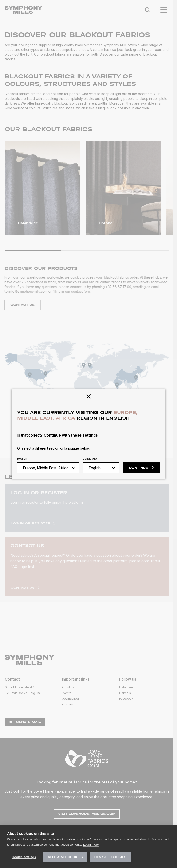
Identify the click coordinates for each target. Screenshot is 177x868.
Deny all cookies (110, 857)
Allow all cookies (65, 857)
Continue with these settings (71, 435)
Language (90, 459)
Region (22, 459)
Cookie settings (24, 857)
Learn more (91, 845)
